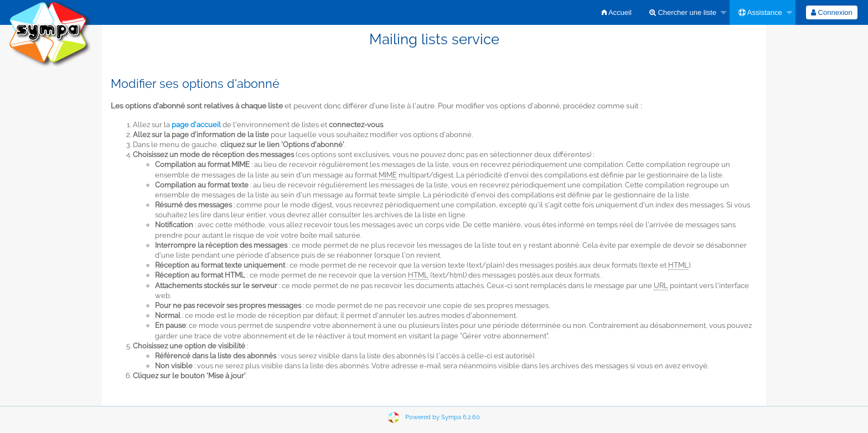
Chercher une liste (683, 12)
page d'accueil (196, 125)
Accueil (617, 12)
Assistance (760, 12)
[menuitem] (617, 12)
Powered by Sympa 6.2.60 (443, 417)
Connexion (832, 12)
